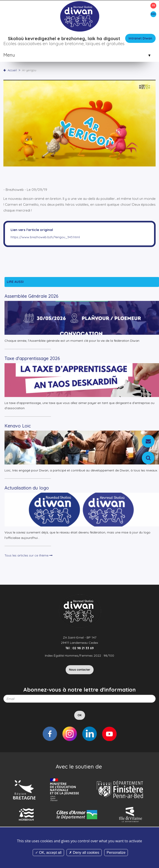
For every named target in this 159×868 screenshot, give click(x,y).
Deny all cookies (84, 853)
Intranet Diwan (140, 38)
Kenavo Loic (18, 426)
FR (153, 6)
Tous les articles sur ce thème (29, 555)
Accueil (12, 70)
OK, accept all (48, 853)
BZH (153, 14)
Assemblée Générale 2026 (31, 296)
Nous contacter (80, 670)
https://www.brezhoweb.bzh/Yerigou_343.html (45, 237)
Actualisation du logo (27, 488)
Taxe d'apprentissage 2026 (32, 358)
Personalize (116, 853)
